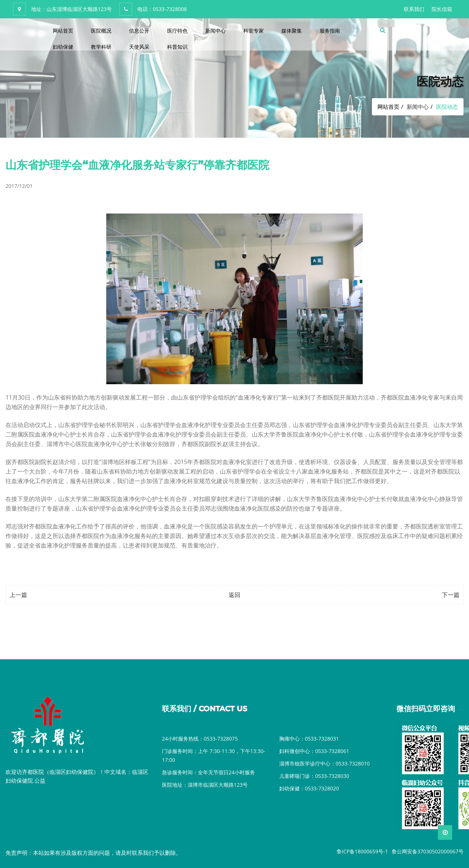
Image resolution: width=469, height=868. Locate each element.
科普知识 (177, 47)
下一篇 (451, 595)
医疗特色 (177, 31)
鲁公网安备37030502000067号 (428, 851)
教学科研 (101, 47)
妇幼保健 (63, 47)
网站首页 (63, 31)
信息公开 (139, 31)
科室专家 (254, 31)
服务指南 (330, 31)
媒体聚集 (292, 31)
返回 (234, 595)
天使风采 (139, 47)
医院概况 (101, 31)
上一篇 (18, 595)
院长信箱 (442, 9)
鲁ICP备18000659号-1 (362, 851)
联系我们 (414, 9)
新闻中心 (215, 31)
